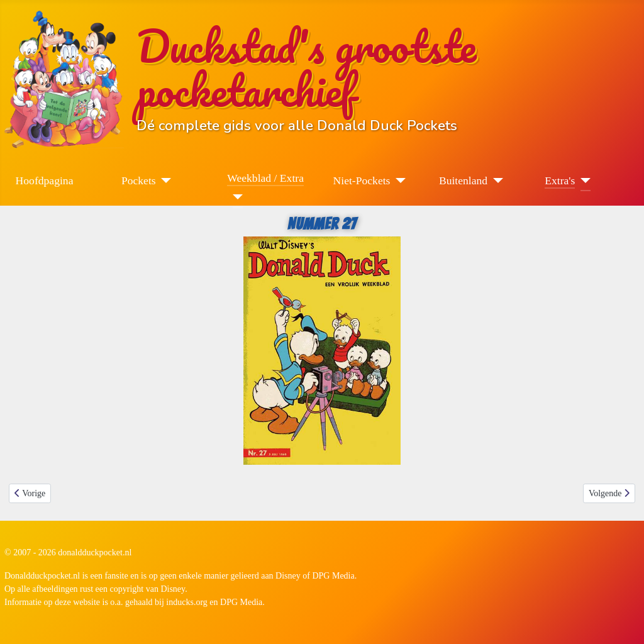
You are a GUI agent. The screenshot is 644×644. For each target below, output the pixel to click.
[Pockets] (164, 180)
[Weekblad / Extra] (235, 197)
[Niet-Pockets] (398, 180)
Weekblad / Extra (265, 178)
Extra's (560, 180)
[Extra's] (583, 180)
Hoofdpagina (45, 180)
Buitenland (463, 180)
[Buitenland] (495, 180)
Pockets (139, 180)
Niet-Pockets (362, 180)
